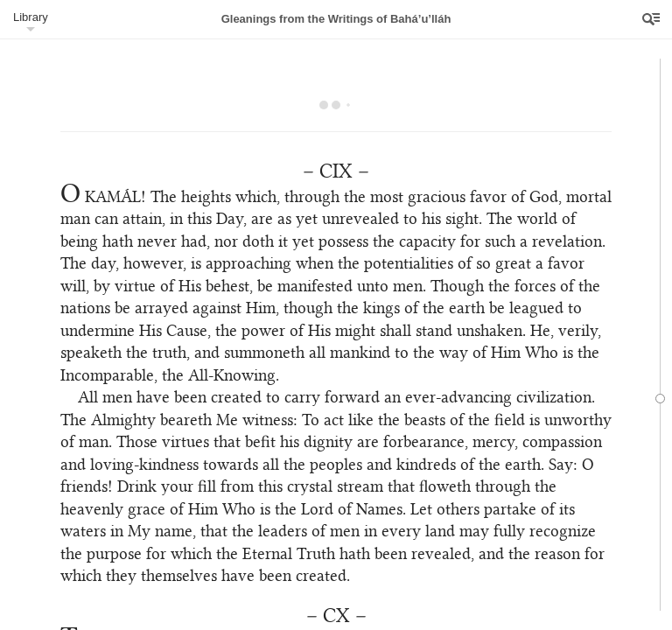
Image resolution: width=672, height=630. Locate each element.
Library (31, 17)
